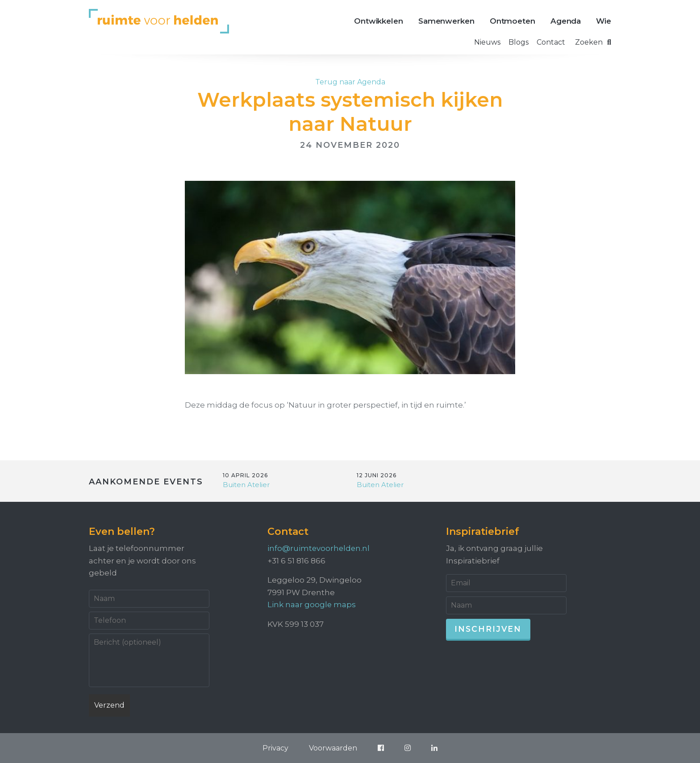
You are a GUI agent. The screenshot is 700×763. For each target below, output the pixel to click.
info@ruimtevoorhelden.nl (319, 548)
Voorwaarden (331, 748)
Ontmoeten (512, 21)
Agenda (566, 21)
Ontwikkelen (379, 21)
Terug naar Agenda (350, 82)
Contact (551, 42)
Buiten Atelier (246, 485)
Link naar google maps (312, 604)
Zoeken (593, 42)
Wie (604, 21)
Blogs (519, 42)
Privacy (272, 748)
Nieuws (487, 42)
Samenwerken (446, 21)
